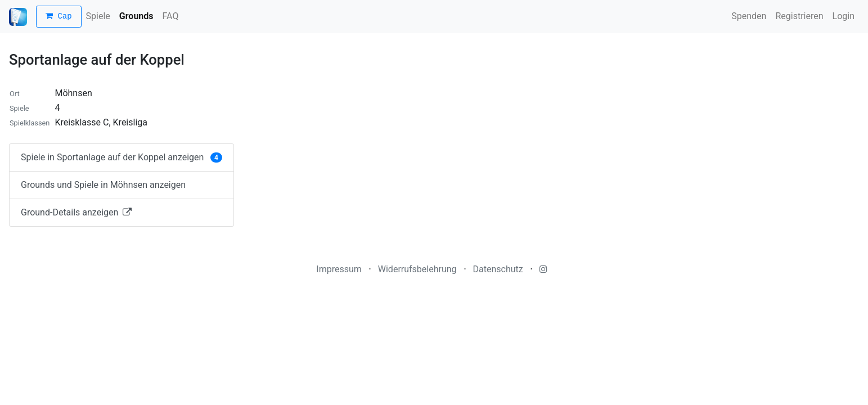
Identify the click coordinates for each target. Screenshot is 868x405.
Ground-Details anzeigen (76, 212)
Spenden (749, 16)
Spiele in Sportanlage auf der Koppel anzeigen (122, 157)
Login (844, 16)
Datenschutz (498, 269)
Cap (59, 17)
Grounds (136, 16)
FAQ (171, 16)
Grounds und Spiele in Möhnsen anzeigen (103, 185)
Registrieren (799, 16)
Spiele (98, 16)
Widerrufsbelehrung (417, 269)
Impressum (339, 269)
